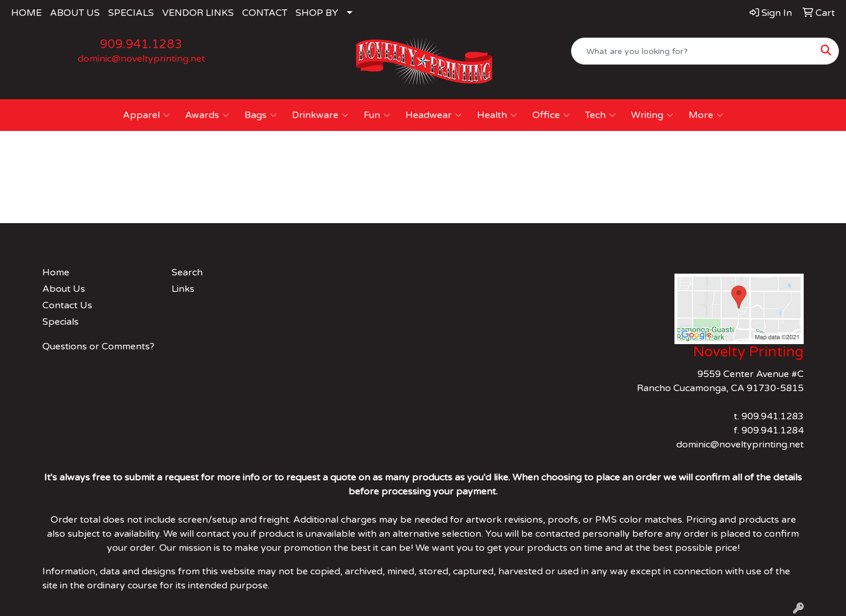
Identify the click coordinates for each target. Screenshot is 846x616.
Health (497, 115)
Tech (600, 115)
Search (187, 272)
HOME (26, 13)
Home (56, 272)
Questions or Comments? (98, 346)
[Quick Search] (693, 51)
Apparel (146, 115)
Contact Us (67, 305)
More (706, 115)
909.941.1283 (141, 45)
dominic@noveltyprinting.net (141, 59)
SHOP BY (317, 13)
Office (551, 115)
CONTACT (265, 13)
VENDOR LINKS (198, 13)
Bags (261, 115)
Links (183, 289)
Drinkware (320, 115)
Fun (377, 115)
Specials (61, 322)
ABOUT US (75, 13)
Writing (652, 115)
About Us (64, 289)
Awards (207, 115)
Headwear (434, 115)
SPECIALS (131, 13)
